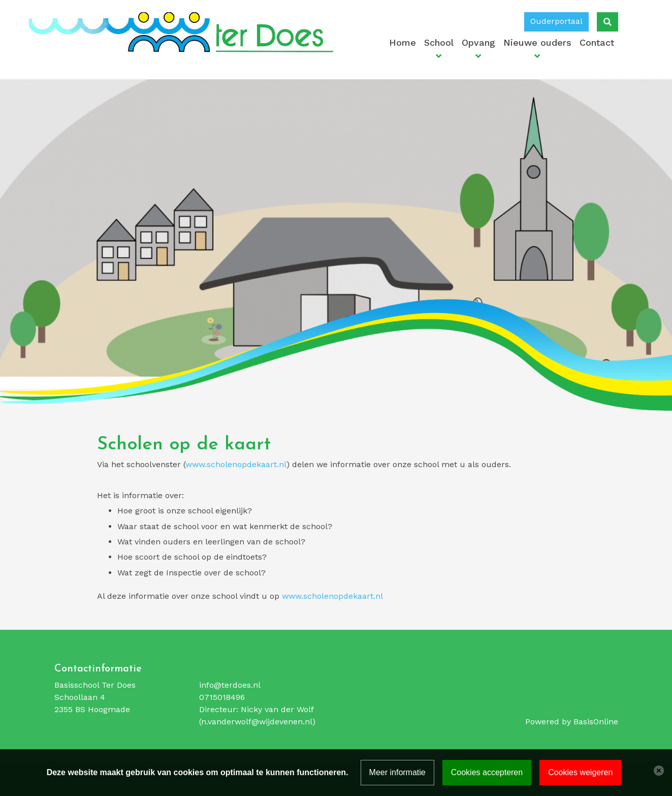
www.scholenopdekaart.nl (236, 464)
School (439, 42)
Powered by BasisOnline (572, 722)
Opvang (478, 42)
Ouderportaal (556, 21)
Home (403, 42)
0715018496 (222, 697)
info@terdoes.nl (230, 685)
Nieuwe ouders (537, 42)
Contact (597, 42)
